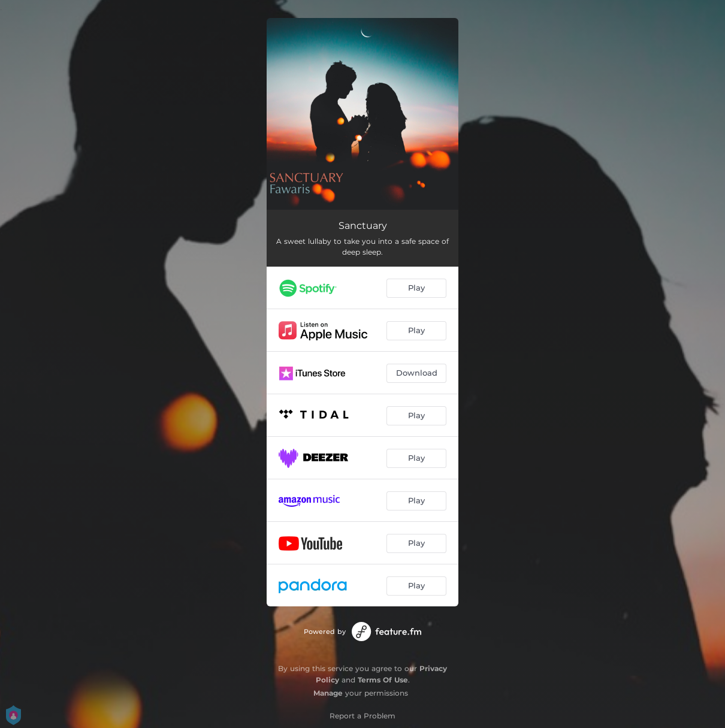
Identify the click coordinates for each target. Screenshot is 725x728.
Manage (328, 693)
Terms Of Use (383, 680)
